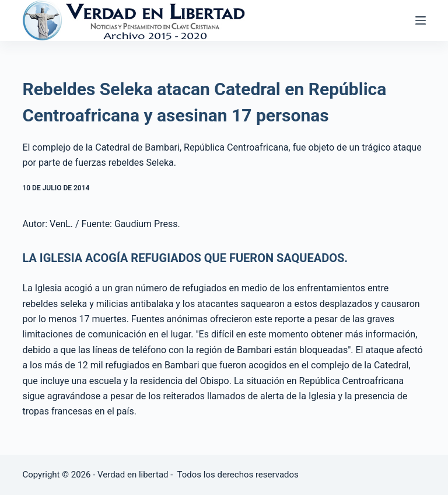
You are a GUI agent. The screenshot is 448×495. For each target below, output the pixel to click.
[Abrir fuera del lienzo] (421, 20)
